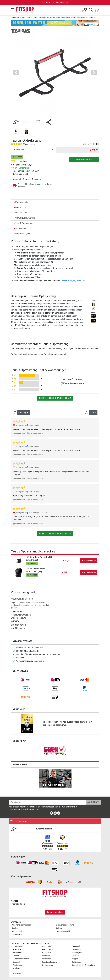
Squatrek (16, 962)
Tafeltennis (17, 953)
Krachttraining (27, 17)
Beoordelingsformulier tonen (55, 398)
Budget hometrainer (21, 959)
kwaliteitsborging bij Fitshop (73, 280)
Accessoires (21, 228)
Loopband (76, 946)
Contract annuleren (55, 912)
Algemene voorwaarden (21, 925)
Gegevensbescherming (65, 925)
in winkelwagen (84, 159)
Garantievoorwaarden (25, 218)
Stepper (75, 959)
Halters (16, 956)
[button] (16, 122)
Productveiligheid (23, 234)
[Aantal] (63, 159)
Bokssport (46, 956)
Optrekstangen (48, 965)
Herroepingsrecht (63, 931)
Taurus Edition (19, 150)
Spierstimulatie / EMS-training (83, 965)
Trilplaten (17, 968)
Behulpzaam (19, 433)
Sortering (22, 413)
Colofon (59, 928)
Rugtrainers (18, 965)
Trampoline (76, 949)
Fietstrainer (47, 959)
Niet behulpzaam (35, 433)
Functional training (41, 17)
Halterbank (47, 953)
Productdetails (22, 202)
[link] (26, 680)
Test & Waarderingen (25, 223)
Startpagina (15, 17)
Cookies (15, 928)
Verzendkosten (18, 931)
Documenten (21, 213)
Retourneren (17, 934)
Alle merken (17, 973)
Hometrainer (47, 946)
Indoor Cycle (77, 953)
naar (18, 904)
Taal (92, 413)
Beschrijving (21, 207)
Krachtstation (48, 949)
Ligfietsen (76, 956)
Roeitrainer (17, 949)
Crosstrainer (18, 946)
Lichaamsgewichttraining (59, 17)
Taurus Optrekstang (43, 829)
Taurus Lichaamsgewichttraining (83, 17)
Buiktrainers (76, 962)
